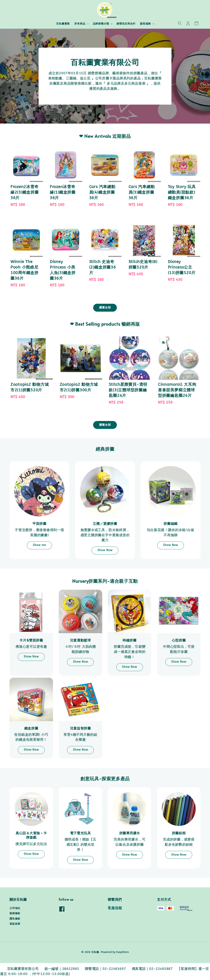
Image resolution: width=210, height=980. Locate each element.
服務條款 (15, 913)
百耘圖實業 (63, 24)
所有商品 (80, 24)
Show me (39, 545)
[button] (180, 23)
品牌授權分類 (101, 24)
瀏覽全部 (105, 308)
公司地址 (15, 908)
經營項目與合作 (126, 24)
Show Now (105, 550)
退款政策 (15, 924)
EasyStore (122, 952)
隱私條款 (15, 919)
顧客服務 (145, 24)
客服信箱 (115, 908)
